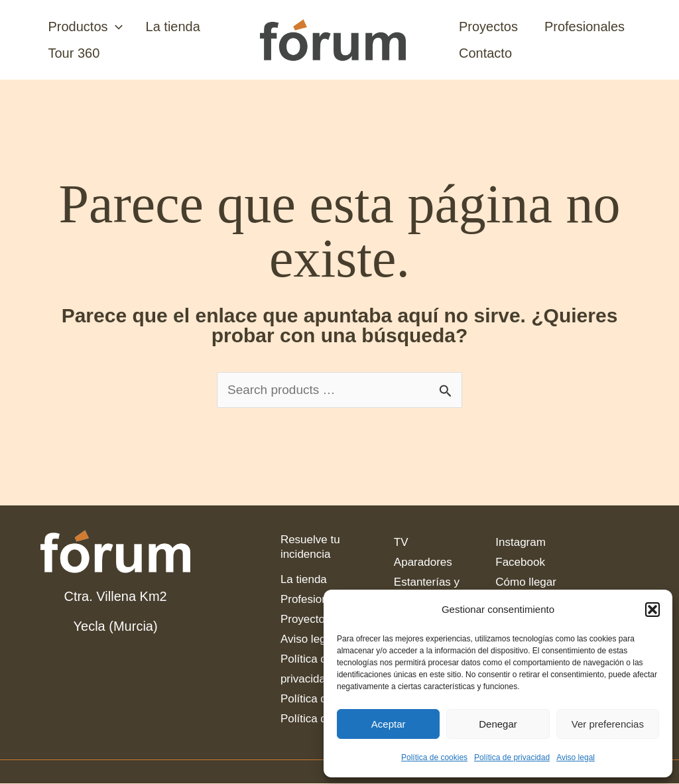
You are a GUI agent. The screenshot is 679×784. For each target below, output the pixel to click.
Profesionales (585, 27)
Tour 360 (72, 53)
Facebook (520, 563)
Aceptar (389, 724)
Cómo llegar (526, 583)
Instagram (521, 543)
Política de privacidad (512, 757)
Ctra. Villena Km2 (115, 597)
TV (401, 543)
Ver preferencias (608, 724)
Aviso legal (576, 757)
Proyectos (488, 27)
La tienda (168, 27)
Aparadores (423, 563)
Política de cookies (434, 757)
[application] (113, 27)
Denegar (498, 724)
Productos (84, 27)
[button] (652, 610)
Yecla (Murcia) (116, 627)
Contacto (485, 53)
